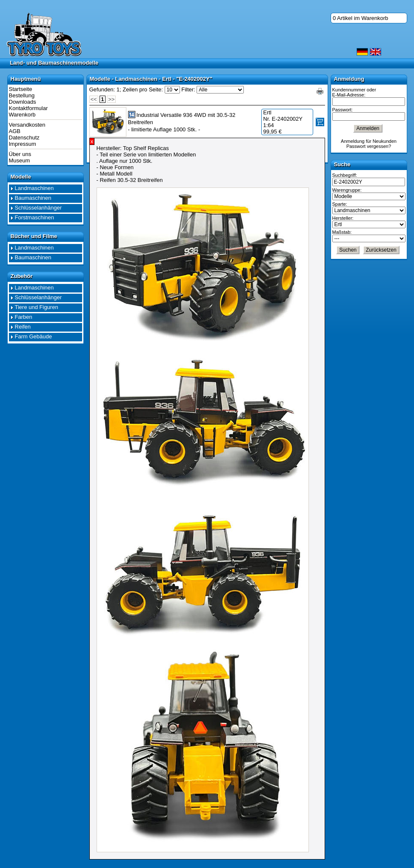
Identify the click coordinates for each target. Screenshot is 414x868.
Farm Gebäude (33, 336)
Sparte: (340, 204)
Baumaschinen (33, 198)
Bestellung (22, 95)
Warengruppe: (347, 190)
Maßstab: (342, 232)
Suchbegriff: (345, 175)
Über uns (20, 154)
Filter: (188, 89)
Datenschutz (24, 138)
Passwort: (343, 110)
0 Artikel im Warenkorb (360, 18)
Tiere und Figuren (37, 307)
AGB (15, 131)
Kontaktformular (29, 108)
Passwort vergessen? (369, 146)
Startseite (21, 89)
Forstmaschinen (34, 217)
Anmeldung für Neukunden (369, 141)
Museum (20, 160)
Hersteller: (343, 218)
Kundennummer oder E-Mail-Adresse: (354, 92)
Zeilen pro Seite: (143, 89)
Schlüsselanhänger (39, 208)
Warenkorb (22, 115)
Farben (24, 317)
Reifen (23, 327)
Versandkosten (27, 125)
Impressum (23, 144)
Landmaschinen (34, 188)
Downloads (23, 102)
